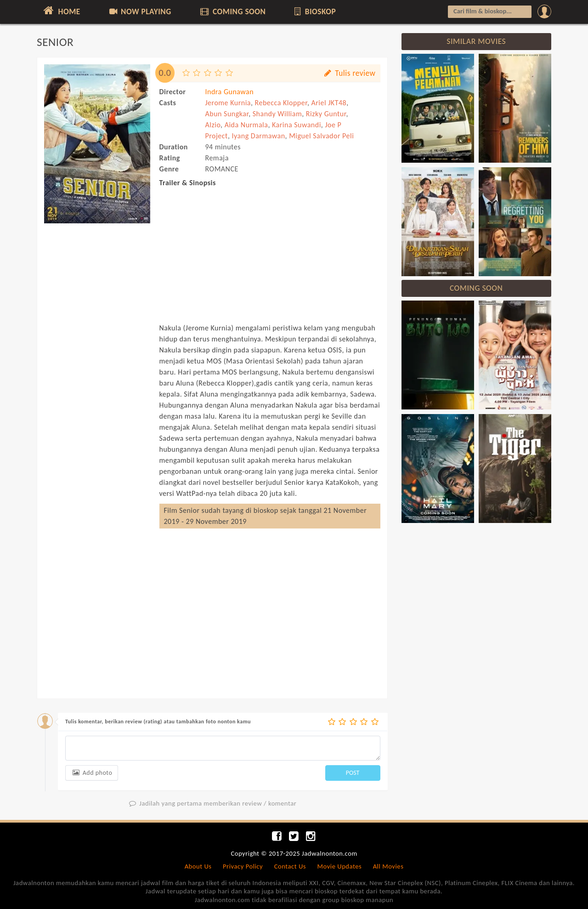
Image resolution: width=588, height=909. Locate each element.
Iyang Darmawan (259, 136)
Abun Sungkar (227, 114)
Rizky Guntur (326, 114)
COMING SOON (232, 11)
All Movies (388, 866)
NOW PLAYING (139, 11)
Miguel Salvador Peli (321, 136)
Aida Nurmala (246, 125)
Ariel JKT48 (329, 103)
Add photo (92, 773)
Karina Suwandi (297, 125)
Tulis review (349, 73)
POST (353, 773)
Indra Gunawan (230, 92)
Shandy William (277, 114)
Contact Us (290, 866)
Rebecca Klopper (281, 103)
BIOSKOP (314, 11)
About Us (198, 866)
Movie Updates (339, 866)
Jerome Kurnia (228, 103)
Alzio (213, 125)
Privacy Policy (243, 866)
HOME (61, 11)
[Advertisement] (97, 367)
